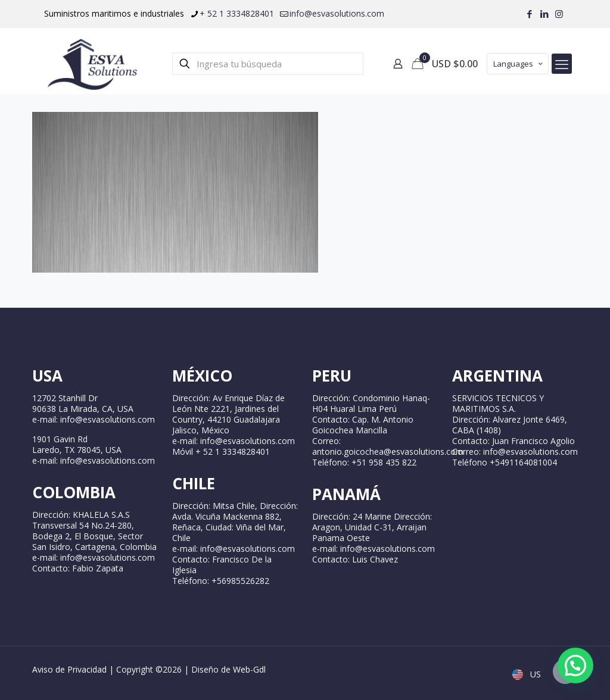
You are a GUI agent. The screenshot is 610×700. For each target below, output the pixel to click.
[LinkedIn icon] (544, 14)
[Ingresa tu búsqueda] (268, 64)
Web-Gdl (249, 669)
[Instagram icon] (559, 14)
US (528, 674)
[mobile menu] (562, 64)
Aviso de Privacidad (69, 669)
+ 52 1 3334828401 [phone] (237, 13)
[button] (575, 665)
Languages (519, 64)
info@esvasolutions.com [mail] (337, 13)
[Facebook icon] (529, 14)
